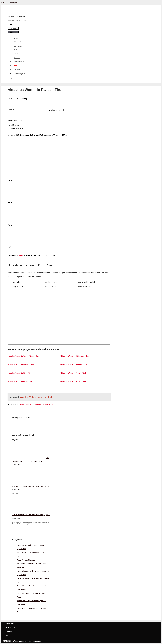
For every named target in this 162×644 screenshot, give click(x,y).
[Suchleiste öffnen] (11, 25)
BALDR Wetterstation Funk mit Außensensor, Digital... (31, 515)
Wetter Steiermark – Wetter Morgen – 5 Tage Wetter (31, 588)
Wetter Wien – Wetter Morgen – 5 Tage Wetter (31, 610)
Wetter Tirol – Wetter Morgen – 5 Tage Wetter (31, 595)
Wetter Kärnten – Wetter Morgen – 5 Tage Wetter (32, 554)
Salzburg (17, 58)
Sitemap (8, 631)
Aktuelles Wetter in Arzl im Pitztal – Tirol (24, 356)
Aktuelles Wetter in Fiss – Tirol (20, 373)
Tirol (16, 66)
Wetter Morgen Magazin (26, 560)
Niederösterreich (20, 42)
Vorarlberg (18, 70)
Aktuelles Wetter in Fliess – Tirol (73, 373)
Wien (16, 38)
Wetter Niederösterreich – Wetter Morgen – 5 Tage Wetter (33, 565)
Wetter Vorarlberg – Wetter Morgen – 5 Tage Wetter (31, 603)
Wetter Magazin (19, 74)
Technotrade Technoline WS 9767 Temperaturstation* (31, 486)
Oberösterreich (19, 62)
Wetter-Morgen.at (16, 16)
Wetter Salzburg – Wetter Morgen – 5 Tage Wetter (33, 580)
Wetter (21, 255)
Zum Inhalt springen (9, 3)
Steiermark (18, 50)
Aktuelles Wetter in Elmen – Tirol (21, 364)
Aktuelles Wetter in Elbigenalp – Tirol (75, 356)
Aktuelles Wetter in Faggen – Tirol (74, 364)
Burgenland (18, 46)
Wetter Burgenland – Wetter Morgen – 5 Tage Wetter (32, 547)
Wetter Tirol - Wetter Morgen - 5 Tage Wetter (36, 404)
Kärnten (17, 54)
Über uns (9, 635)
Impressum (10, 623)
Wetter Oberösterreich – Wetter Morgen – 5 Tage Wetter (33, 573)
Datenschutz (10, 627)
